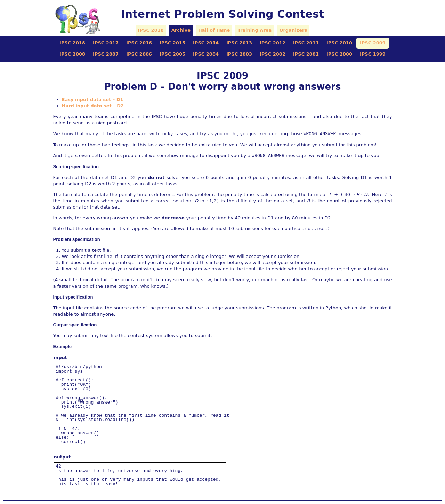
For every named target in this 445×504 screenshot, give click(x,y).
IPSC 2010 (339, 43)
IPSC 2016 (139, 43)
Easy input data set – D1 (93, 100)
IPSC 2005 (172, 54)
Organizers (293, 30)
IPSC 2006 (139, 54)
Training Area (254, 30)
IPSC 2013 (239, 43)
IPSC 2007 (106, 54)
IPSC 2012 (273, 43)
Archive (181, 30)
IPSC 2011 (306, 43)
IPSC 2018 (151, 30)
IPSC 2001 (306, 54)
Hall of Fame (214, 30)
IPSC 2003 (239, 54)
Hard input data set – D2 (93, 106)
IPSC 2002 (273, 54)
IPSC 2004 (206, 54)
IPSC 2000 (339, 54)
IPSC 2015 (172, 43)
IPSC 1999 (373, 54)
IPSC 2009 (373, 43)
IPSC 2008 (72, 54)
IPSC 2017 (106, 43)
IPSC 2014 (206, 43)
